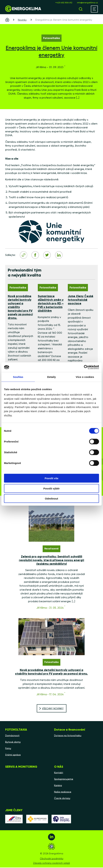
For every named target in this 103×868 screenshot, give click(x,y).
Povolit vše (51, 478)
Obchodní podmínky (52, 859)
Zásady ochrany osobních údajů (51, 863)
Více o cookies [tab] (85, 377)
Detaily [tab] (51, 377)
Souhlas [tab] (18, 377)
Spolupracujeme (64, 779)
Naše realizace (63, 792)
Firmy (8, 749)
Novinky (22, 20)
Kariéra (58, 786)
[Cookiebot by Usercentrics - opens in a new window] (84, 367)
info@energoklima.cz (87, 3)
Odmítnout (51, 499)
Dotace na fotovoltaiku (68, 736)
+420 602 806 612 (64, 3)
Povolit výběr (51, 488)
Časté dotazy (62, 799)
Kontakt (59, 773)
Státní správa (13, 755)
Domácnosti (12, 736)
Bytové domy (13, 742)
